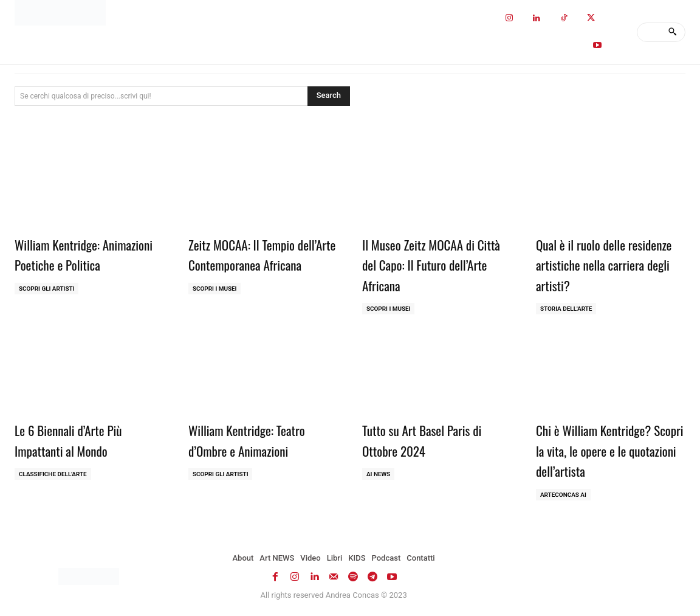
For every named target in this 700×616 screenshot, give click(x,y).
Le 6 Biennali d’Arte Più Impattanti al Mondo (76, 440)
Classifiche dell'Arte (53, 474)
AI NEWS (379, 474)
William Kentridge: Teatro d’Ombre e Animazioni (255, 440)
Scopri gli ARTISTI (47, 309)
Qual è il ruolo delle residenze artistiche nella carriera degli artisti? (602, 264)
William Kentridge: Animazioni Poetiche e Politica (72, 264)
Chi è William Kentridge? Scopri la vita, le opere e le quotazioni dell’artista (606, 450)
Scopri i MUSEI (215, 309)
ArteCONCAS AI (563, 495)
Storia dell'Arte (566, 309)
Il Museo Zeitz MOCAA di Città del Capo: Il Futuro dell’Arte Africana (426, 264)
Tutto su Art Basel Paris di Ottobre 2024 (430, 440)
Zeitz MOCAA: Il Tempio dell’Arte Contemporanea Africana (253, 264)
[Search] (672, 32)
